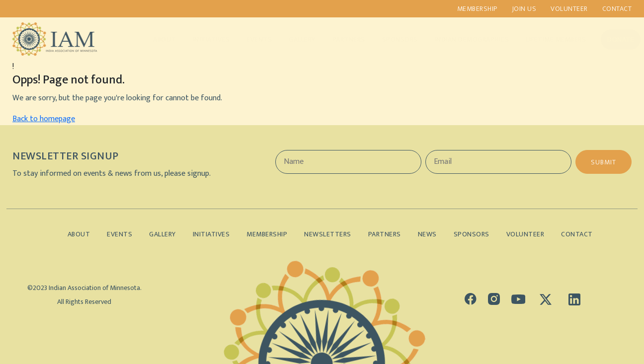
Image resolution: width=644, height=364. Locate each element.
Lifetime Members (546, 39)
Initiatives (201, 39)
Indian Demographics (462, 39)
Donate (611, 39)
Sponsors (390, 39)
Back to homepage (44, 119)
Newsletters (328, 234)
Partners (339, 39)
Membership (477, 9)
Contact (617, 9)
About (155, 39)
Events (250, 39)
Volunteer (569, 9)
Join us (524, 9)
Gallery (293, 39)
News (427, 234)
